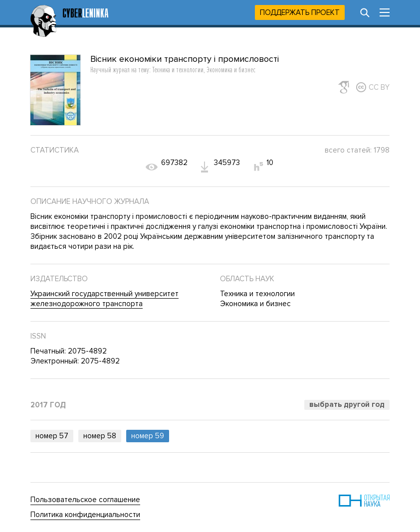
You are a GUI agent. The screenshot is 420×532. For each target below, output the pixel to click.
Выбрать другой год (347, 404)
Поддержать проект (300, 12)
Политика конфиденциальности (85, 515)
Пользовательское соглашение (85, 500)
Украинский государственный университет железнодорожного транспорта (105, 299)
